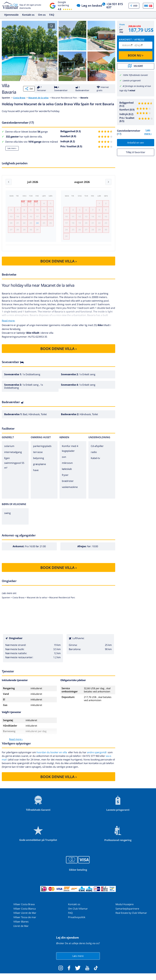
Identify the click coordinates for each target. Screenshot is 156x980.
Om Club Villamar (78, 912)
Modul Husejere (125, 907)
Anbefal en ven (136, 142)
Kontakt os (28, 15)
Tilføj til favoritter (136, 152)
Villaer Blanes (21, 925)
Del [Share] (29, 89)
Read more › (16, 742)
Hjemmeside (11, 15)
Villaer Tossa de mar (25, 920)
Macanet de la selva (38, 98)
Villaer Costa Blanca (25, 912)
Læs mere (78, 959)
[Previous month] (9, 182)
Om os (42, 15)
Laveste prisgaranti (132, 80)
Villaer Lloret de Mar (25, 916)
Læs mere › (12, 148)
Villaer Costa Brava (24, 907)
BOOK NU (136, 55)
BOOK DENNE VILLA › (58, 264)
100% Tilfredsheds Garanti (135, 75)
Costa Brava (19, 98)
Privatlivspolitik (77, 920)
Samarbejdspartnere (127, 912)
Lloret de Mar (21, 929)
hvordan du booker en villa (52, 755)
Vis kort (136, 66)
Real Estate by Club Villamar (131, 916)
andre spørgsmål (97, 755)
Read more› (8, 324)
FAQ (52, 15)
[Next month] (108, 182)
